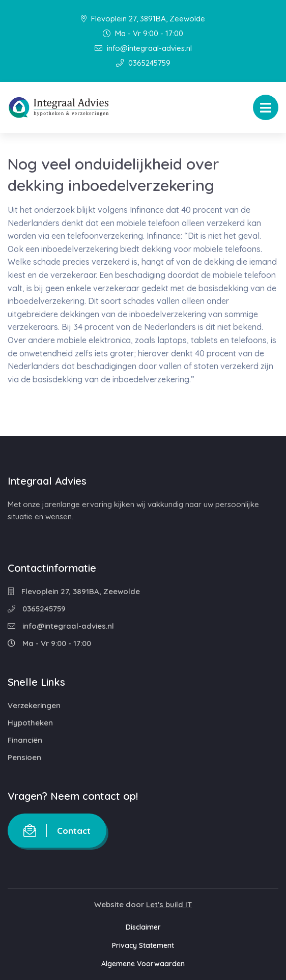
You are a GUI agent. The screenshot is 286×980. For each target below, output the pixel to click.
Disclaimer (143, 927)
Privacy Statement (143, 945)
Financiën (25, 740)
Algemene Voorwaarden (143, 964)
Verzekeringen (34, 705)
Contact (57, 831)
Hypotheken (30, 723)
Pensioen (24, 757)
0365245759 (143, 63)
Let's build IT (169, 904)
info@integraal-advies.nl (143, 48)
